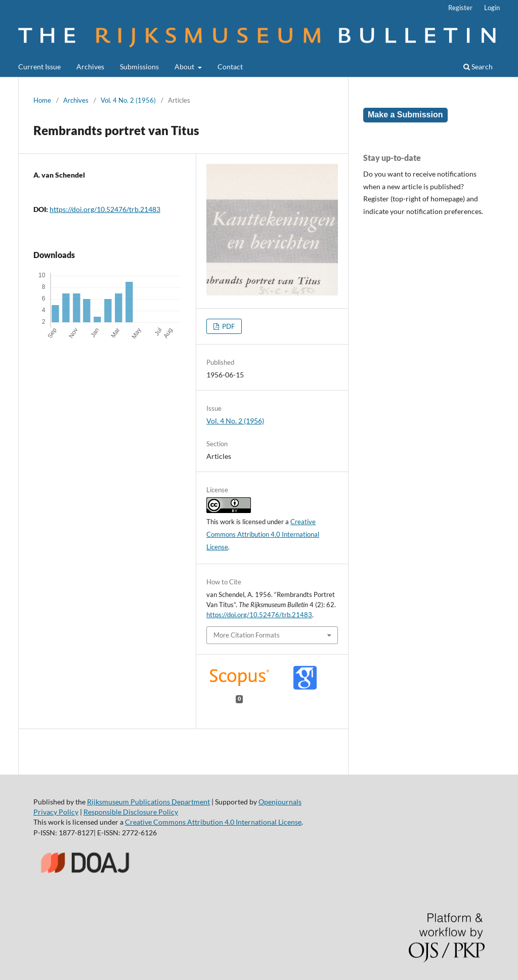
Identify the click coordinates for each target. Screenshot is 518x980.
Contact (230, 67)
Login (492, 8)
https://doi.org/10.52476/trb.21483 (105, 209)
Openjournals (280, 802)
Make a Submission (405, 115)
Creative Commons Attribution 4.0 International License (263, 534)
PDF (228, 326)
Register (460, 8)
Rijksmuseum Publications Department (148, 802)
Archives (90, 67)
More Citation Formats (247, 635)
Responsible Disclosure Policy (131, 812)
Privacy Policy (56, 812)
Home (42, 100)
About (185, 67)
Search (478, 67)
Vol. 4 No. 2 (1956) (128, 100)
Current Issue (39, 67)
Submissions (139, 67)
